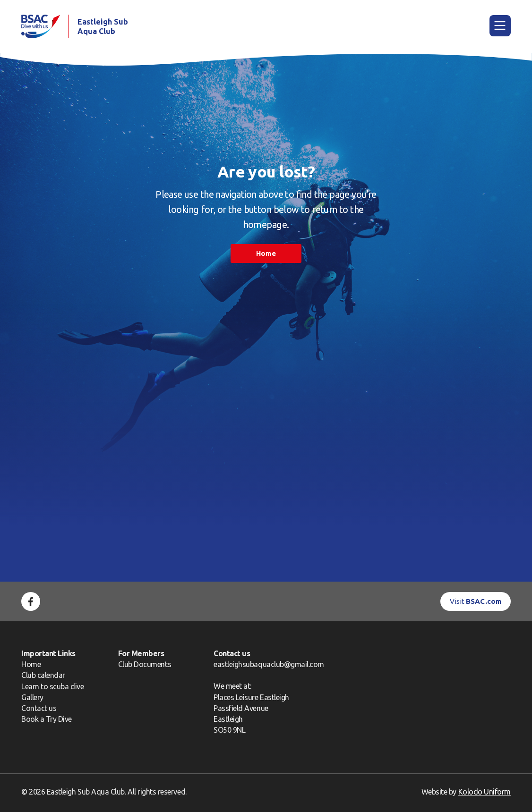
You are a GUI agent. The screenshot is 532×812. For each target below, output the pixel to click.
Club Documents (145, 664)
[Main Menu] (500, 26)
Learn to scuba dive (52, 686)
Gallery (32, 697)
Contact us (39, 708)
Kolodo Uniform (485, 792)
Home (266, 253)
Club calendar (43, 675)
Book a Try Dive (47, 719)
